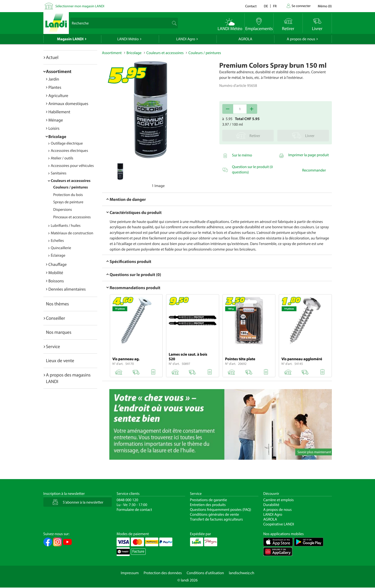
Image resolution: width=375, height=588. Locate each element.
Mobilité (56, 273)
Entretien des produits (208, 505)
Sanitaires (59, 173)
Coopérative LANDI (279, 524)
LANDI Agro (186, 39)
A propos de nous (301, 39)
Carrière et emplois (279, 500)
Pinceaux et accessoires (72, 217)
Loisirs (54, 128)
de (266, 6)
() (325, 6)
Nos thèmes (58, 304)
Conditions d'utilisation (205, 573)
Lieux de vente (60, 360)
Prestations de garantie (209, 500)
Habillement (59, 112)
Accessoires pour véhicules (72, 166)
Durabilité (271, 505)
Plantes (55, 87)
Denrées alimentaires (67, 289)
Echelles (57, 241)
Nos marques (59, 332)
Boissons (56, 281)
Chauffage (58, 264)
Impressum (130, 573)
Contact (251, 6)
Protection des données (163, 573)
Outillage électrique (67, 143)
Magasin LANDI (70, 39)
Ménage (56, 120)
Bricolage (57, 136)
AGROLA (245, 39)
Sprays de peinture (68, 202)
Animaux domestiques (68, 103)
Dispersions (63, 210)
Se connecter (301, 6)
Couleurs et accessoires (71, 181)
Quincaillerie (61, 248)
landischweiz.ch (242, 573)
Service (53, 346)
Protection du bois (68, 195)
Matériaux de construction (72, 233)
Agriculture (58, 95)
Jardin (54, 79)
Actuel (52, 57)
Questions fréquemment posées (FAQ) (221, 510)
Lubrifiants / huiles (66, 226)
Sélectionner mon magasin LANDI (80, 6)
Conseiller (56, 318)
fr (275, 6)
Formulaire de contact (134, 510)
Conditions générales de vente (215, 514)
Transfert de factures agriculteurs (216, 519)
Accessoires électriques (69, 151)
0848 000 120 (127, 500)
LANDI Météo (128, 39)
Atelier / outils (62, 158)
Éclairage (58, 255)
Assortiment (59, 71)
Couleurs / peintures (71, 187)
